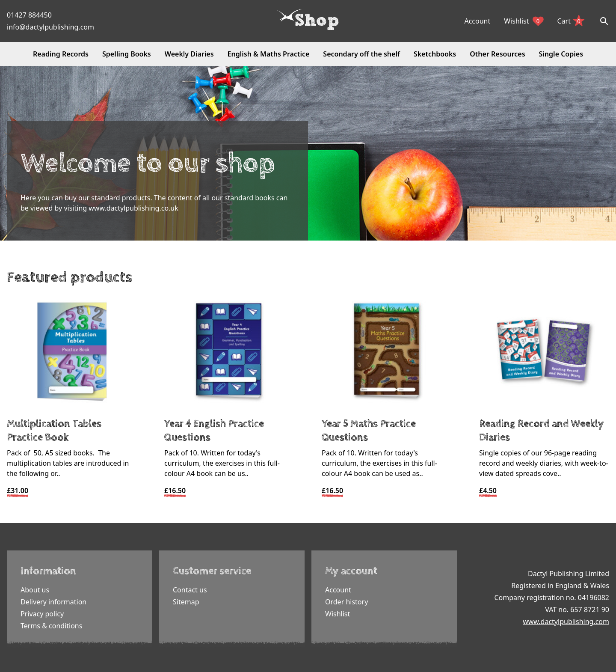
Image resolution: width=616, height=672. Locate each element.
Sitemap (186, 602)
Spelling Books (127, 54)
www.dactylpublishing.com (566, 621)
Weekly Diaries (189, 54)
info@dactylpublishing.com (50, 27)
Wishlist (524, 21)
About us (35, 590)
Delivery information (53, 602)
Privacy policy (42, 614)
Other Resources (497, 54)
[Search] (604, 21)
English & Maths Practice (269, 54)
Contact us (190, 590)
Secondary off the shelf (361, 54)
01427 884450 (29, 15)
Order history (346, 602)
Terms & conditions (51, 626)
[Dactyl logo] (308, 20)
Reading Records (61, 54)
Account (477, 21)
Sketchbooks (435, 54)
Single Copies (561, 54)
